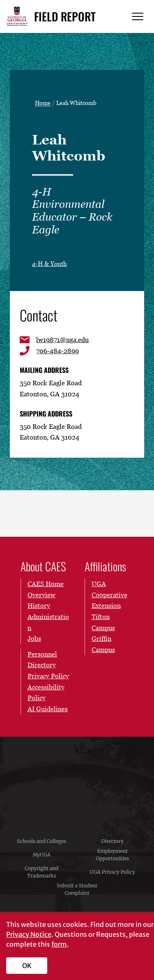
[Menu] (138, 17)
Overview (41, 595)
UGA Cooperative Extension (109, 595)
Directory (112, 841)
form (59, 944)
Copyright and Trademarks (41, 872)
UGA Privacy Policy (113, 872)
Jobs (34, 638)
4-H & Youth (49, 263)
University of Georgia (77, 782)
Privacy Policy (48, 676)
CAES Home (46, 584)
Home (43, 103)
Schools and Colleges (41, 841)
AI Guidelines (48, 709)
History (39, 605)
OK (27, 966)
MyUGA (41, 855)
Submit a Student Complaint (77, 889)
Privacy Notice (29, 934)
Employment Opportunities (112, 855)
